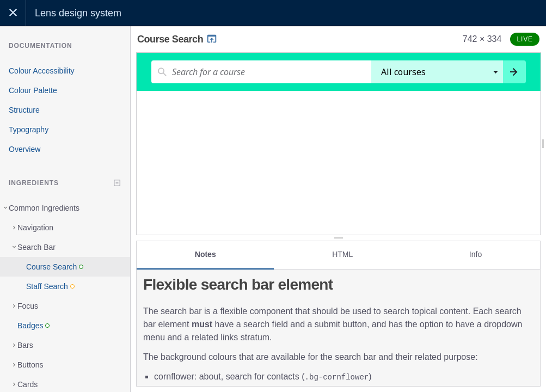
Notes (205, 254)
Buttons (30, 365)
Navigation (35, 228)
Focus (28, 306)
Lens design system (78, 13)
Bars (25, 345)
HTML (342, 254)
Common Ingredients (44, 208)
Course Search (177, 39)
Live (525, 39)
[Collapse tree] (117, 183)
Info (476, 254)
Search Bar (36, 247)
